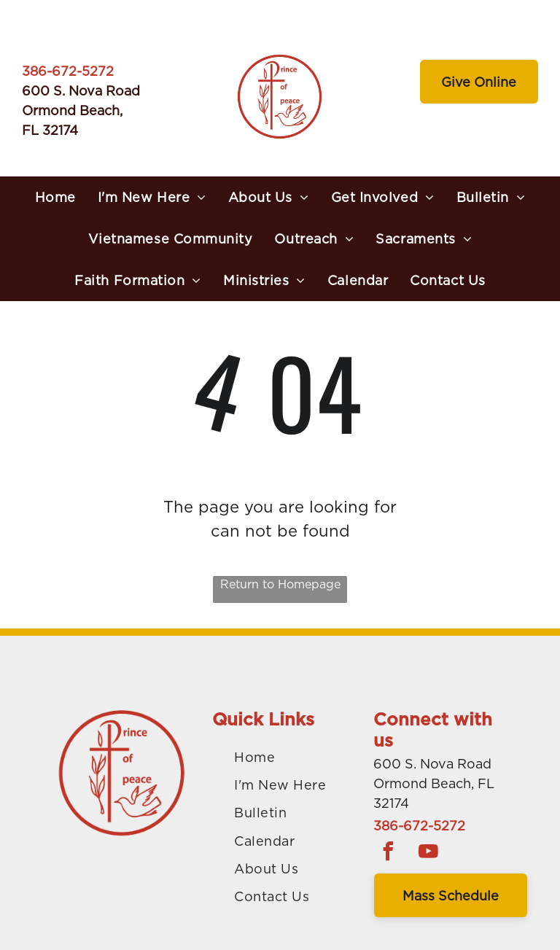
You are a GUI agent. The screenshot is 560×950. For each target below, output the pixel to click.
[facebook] (388, 853)
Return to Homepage (280, 584)
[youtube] (428, 853)
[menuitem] (55, 197)
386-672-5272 (68, 71)
